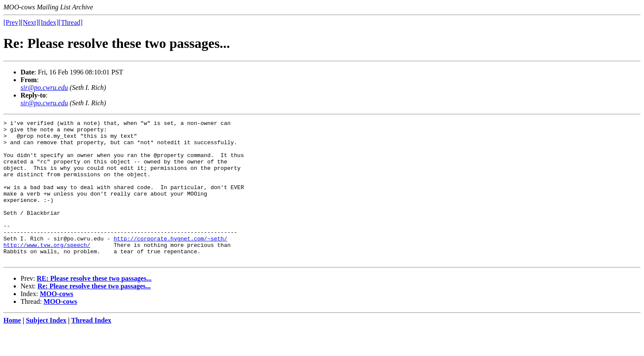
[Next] (30, 22)
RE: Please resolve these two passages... (94, 307)
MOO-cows (57, 322)
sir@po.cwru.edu (44, 88)
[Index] (49, 22)
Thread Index (91, 349)
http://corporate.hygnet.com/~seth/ (170, 263)
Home (12, 349)
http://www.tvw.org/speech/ (47, 270)
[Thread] (71, 22)
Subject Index (46, 349)
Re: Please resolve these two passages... (94, 314)
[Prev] (12, 22)
